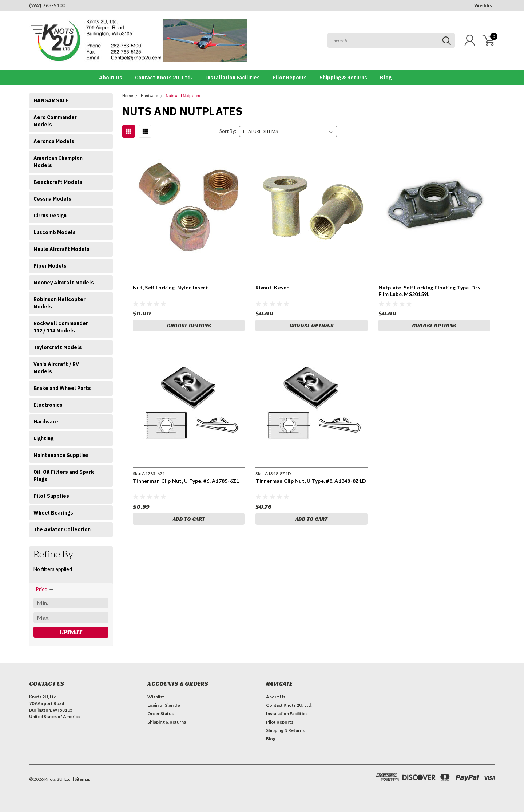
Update (71, 632)
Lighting (43, 438)
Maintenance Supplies (61, 455)
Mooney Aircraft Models (64, 283)
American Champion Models (58, 162)
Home (128, 96)
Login (153, 705)
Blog (386, 78)
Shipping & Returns (343, 78)
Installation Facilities (232, 78)
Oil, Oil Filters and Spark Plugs (64, 476)
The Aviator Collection (62, 529)
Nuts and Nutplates (183, 96)
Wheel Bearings (53, 513)
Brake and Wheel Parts (62, 388)
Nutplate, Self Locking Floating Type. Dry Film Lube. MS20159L (429, 291)
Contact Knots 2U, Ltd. (164, 78)
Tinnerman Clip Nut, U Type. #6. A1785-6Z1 (186, 481)
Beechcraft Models (58, 182)
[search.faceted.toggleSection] (45, 589)
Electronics (48, 405)
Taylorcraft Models (58, 347)
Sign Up (172, 705)
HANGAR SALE (51, 100)
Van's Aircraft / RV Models (56, 368)
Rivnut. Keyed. (273, 287)
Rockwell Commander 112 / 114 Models (61, 327)
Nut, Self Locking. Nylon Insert (170, 287)
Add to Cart (189, 519)
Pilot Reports (290, 78)
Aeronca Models (54, 141)
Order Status (160, 714)
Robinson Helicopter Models (59, 303)
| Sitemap (81, 779)
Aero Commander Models (55, 121)
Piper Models (50, 266)
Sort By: (228, 131)
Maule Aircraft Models (61, 249)
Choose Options (189, 326)
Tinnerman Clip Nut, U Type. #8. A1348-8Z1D (311, 481)
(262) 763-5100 (47, 5)
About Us (111, 78)
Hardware (46, 422)
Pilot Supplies (51, 496)
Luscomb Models (55, 232)
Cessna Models (52, 199)
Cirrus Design (50, 216)
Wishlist (484, 5)
